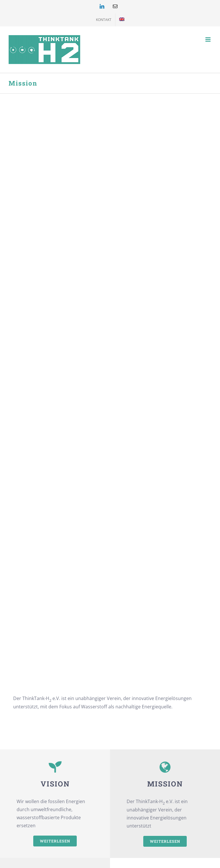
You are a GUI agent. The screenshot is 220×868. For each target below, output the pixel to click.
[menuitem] (122, 20)
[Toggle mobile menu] (208, 39)
